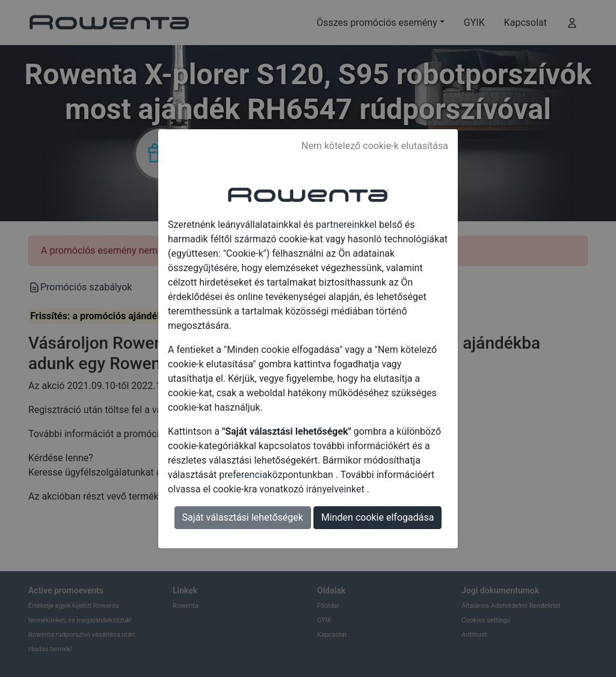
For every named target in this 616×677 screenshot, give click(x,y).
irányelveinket (337, 489)
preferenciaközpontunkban (277, 475)
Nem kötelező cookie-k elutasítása (375, 146)
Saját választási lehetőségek (243, 517)
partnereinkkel (347, 225)
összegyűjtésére (202, 268)
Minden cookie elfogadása (378, 517)
